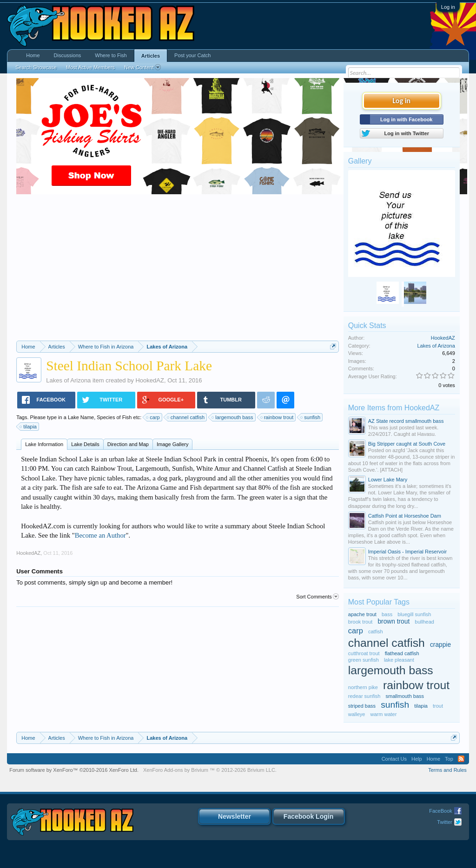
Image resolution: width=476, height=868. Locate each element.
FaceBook (441, 811)
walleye (357, 714)
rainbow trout (278, 417)
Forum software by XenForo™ (74, 770)
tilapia (29, 427)
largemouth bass (233, 417)
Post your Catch (192, 55)
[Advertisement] (178, 271)
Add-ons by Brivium (210, 770)
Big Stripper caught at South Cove (407, 444)
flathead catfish (402, 653)
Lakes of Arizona (68, 380)
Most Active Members (90, 67)
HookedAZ (149, 380)
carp (153, 417)
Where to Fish (111, 55)
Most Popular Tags (379, 602)
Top (449, 759)
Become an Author (100, 535)
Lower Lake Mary (388, 480)
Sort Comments (317, 597)
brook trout (360, 622)
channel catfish (186, 417)
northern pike (363, 687)
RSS (461, 759)
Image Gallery (172, 444)
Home (33, 55)
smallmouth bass (405, 696)
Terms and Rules (447, 770)
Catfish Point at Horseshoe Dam (405, 516)
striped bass (362, 706)
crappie (440, 645)
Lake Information (44, 444)
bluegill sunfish (414, 614)
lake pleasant (399, 660)
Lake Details (85, 444)
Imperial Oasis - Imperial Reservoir (407, 552)
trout (438, 706)
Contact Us (394, 759)
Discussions (68, 55)
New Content (142, 67)
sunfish (311, 417)
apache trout (362, 614)
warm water (384, 714)
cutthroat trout (364, 653)
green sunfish (364, 660)
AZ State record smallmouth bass (406, 421)
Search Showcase (36, 67)
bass (387, 614)
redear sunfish (364, 696)
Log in (448, 7)
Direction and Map (128, 444)
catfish (376, 631)
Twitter (444, 822)
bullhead (424, 622)
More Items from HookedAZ (394, 408)
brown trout (393, 621)
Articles (151, 56)
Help (417, 759)
